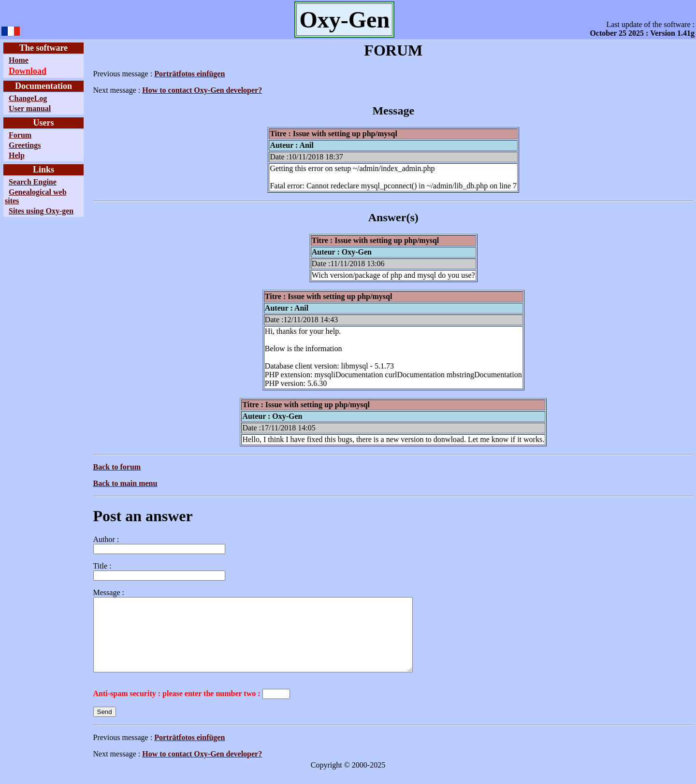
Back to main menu (125, 483)
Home (19, 60)
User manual (30, 108)
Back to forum (117, 467)
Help (17, 155)
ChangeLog (28, 98)
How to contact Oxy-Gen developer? (202, 90)
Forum (20, 135)
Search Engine (33, 182)
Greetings (25, 145)
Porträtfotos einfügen (189, 74)
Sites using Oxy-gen (41, 211)
